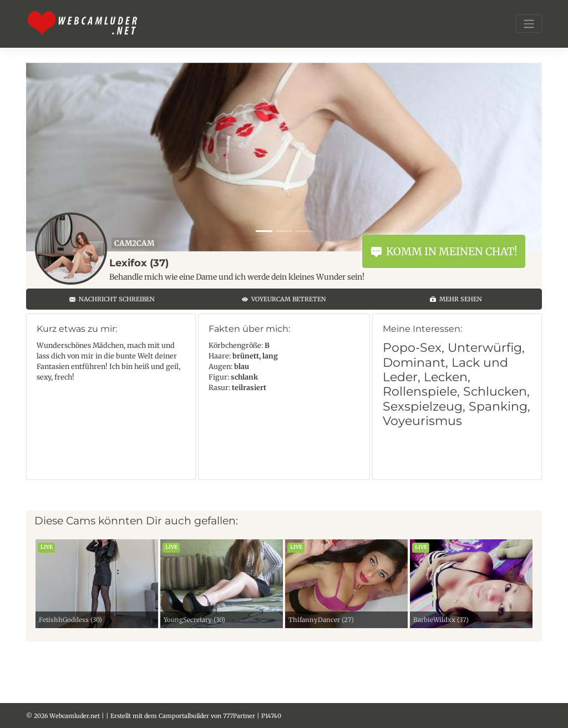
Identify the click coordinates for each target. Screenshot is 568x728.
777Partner (239, 716)
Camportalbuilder (184, 716)
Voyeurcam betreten (284, 299)
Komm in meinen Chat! (444, 251)
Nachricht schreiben (112, 299)
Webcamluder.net (75, 716)
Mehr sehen (456, 299)
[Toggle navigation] (529, 24)
